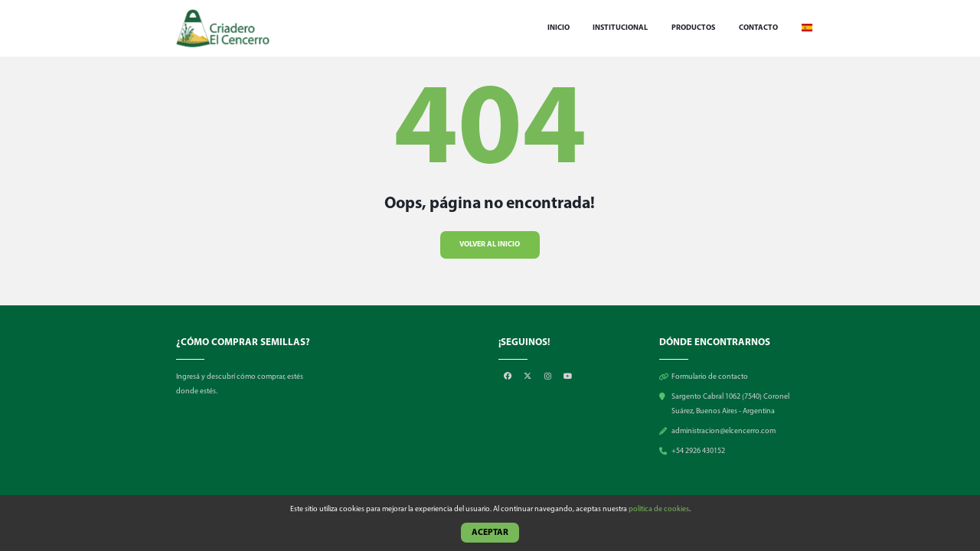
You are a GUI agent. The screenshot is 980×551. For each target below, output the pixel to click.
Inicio (559, 28)
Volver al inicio (490, 244)
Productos (693, 28)
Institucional (620, 28)
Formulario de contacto (710, 377)
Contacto (758, 28)
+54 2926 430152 (698, 451)
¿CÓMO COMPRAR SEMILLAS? (243, 342)
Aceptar (490, 533)
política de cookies (659, 509)
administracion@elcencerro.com (724, 431)
